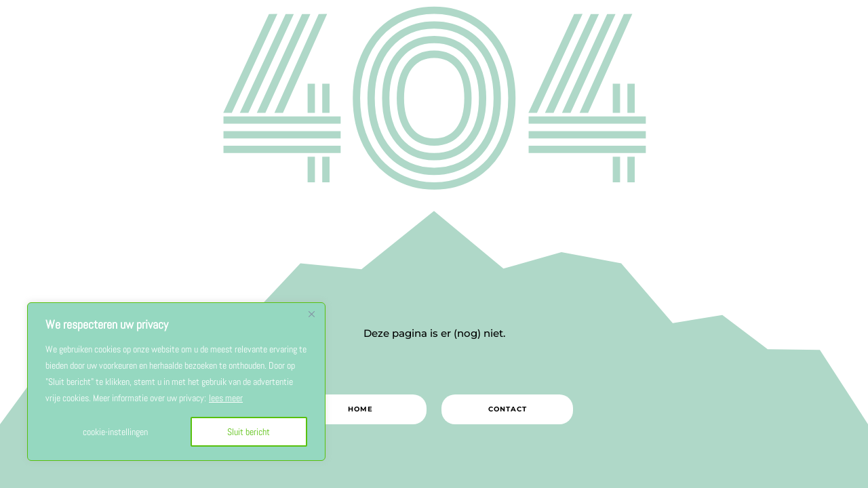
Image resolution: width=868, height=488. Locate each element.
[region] (176, 382)
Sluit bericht (249, 432)
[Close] (311, 314)
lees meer (226, 398)
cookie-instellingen (115, 432)
